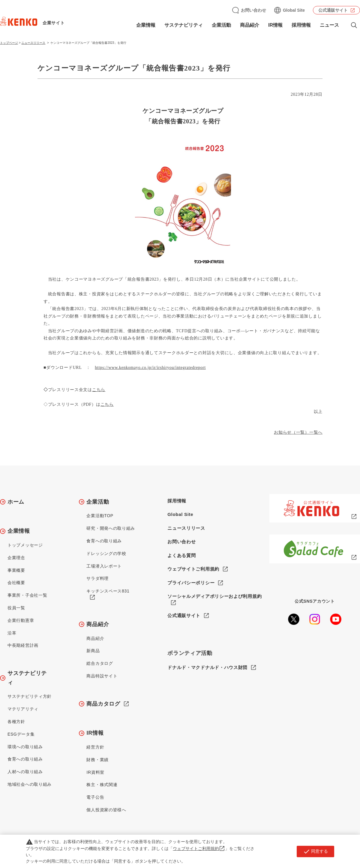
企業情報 (146, 25)
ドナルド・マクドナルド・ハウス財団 (207, 667)
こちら (99, 390)
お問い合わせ (253, 10)
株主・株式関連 (102, 785)
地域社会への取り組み (30, 784)
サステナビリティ (184, 25)
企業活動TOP (100, 516)
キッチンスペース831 (108, 591)
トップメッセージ (25, 545)
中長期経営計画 (23, 645)
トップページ (9, 43)
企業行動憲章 (21, 620)
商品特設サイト (102, 676)
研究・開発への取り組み (111, 528)
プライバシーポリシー (191, 583)
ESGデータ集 (21, 734)
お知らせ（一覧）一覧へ (298, 432)
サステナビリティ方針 (30, 696)
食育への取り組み (25, 759)
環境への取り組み (25, 747)
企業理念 (16, 558)
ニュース (329, 25)
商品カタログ (103, 704)
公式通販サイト (333, 10)
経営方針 (95, 747)
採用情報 (301, 25)
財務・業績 (97, 760)
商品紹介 (250, 25)
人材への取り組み (25, 772)
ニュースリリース (33, 43)
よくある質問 (181, 555)
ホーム (16, 502)
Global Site (294, 10)
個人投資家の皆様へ (106, 810)
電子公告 (95, 797)
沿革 (12, 633)
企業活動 (221, 25)
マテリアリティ (23, 709)
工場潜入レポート (104, 566)
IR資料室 (95, 772)
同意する (315, 851)
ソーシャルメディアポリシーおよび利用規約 (214, 596)
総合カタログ (100, 663)
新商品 (93, 651)
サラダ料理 (97, 578)
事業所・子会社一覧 (27, 595)
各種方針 (16, 722)
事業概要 (16, 570)
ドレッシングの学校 (106, 553)
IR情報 (275, 25)
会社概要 (16, 583)
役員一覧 (16, 608)
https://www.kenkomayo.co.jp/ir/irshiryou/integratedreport (150, 368)
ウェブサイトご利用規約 (193, 569)
